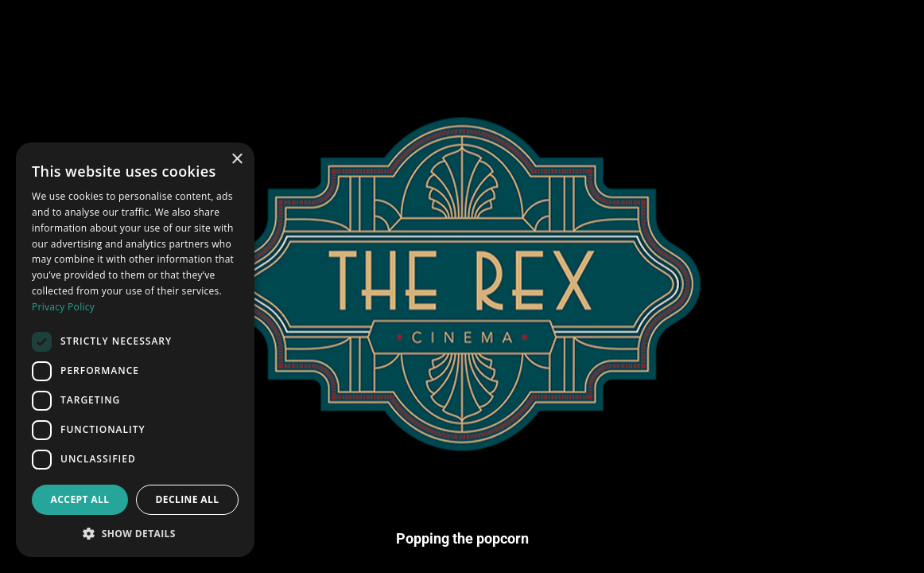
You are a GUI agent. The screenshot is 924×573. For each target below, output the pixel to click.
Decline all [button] (188, 499)
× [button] (237, 160)
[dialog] (135, 350)
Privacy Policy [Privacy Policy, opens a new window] (63, 307)
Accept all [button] (80, 499)
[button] (135, 533)
